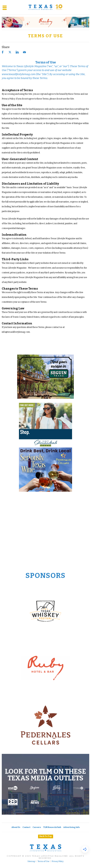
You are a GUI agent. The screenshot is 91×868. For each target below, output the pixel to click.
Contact (26, 827)
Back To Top (46, 836)
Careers (37, 827)
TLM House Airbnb (52, 827)
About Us (16, 827)
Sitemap (31, 861)
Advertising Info (72, 827)
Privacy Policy (58, 861)
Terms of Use (43, 861)
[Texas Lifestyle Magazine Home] (45, 7)
